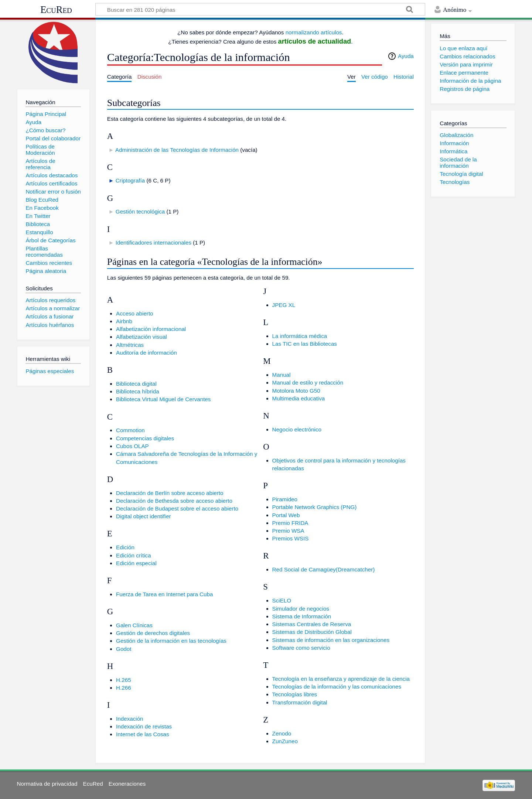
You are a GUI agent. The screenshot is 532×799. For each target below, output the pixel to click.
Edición (125, 547)
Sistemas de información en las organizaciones (331, 640)
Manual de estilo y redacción (308, 383)
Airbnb (124, 321)
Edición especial (136, 563)
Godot (124, 649)
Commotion (130, 430)
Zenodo (282, 733)
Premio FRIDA (290, 523)
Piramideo (285, 499)
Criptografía (130, 180)
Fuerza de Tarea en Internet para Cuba (164, 594)
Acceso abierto (134, 313)
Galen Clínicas (134, 625)
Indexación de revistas (144, 726)
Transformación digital (300, 702)
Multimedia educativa (299, 398)
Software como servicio (301, 648)
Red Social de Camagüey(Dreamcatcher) (324, 569)
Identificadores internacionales (154, 243)
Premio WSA (288, 531)
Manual (282, 375)
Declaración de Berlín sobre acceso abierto (170, 493)
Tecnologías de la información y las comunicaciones (337, 687)
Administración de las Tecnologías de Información (177, 150)
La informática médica (300, 336)
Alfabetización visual (141, 337)
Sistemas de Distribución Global (312, 632)
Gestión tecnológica (140, 211)
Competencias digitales (145, 438)
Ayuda (406, 56)
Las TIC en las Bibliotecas (305, 344)
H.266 (124, 688)
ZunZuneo (285, 741)
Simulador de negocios (301, 609)
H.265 (124, 680)
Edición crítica (134, 555)
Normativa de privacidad (47, 784)
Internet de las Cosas (143, 734)
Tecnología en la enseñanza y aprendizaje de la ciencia (341, 679)
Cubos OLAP (132, 446)
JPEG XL (284, 305)
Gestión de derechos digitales (153, 633)
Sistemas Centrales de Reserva (312, 624)
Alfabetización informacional (151, 329)
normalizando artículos (314, 32)
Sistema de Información (302, 616)
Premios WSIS (291, 538)
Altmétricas (130, 345)
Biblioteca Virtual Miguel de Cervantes (163, 399)
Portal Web (286, 515)
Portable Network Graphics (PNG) (315, 507)
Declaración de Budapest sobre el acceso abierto (177, 508)
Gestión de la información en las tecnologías (171, 641)
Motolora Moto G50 (296, 391)
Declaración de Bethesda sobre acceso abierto (174, 501)
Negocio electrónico (297, 429)
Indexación (129, 719)
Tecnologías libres (295, 694)
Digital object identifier (144, 516)
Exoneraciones (127, 784)
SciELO (282, 600)
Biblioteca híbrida (138, 391)
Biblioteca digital (136, 384)
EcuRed (56, 10)
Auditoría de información (146, 353)
